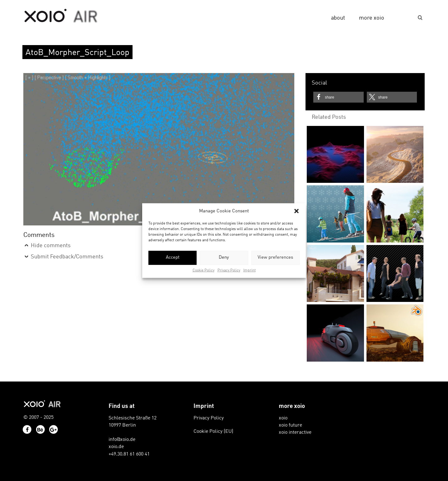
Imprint (250, 271)
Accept (173, 258)
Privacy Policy (229, 271)
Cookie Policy (203, 271)
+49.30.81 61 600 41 (129, 454)
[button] (296, 211)
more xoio (372, 18)
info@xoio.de (122, 440)
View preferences (275, 258)
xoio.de (116, 447)
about (338, 18)
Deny (224, 258)
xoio (61, 16)
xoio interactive (295, 432)
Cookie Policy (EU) (213, 432)
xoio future (290, 425)
